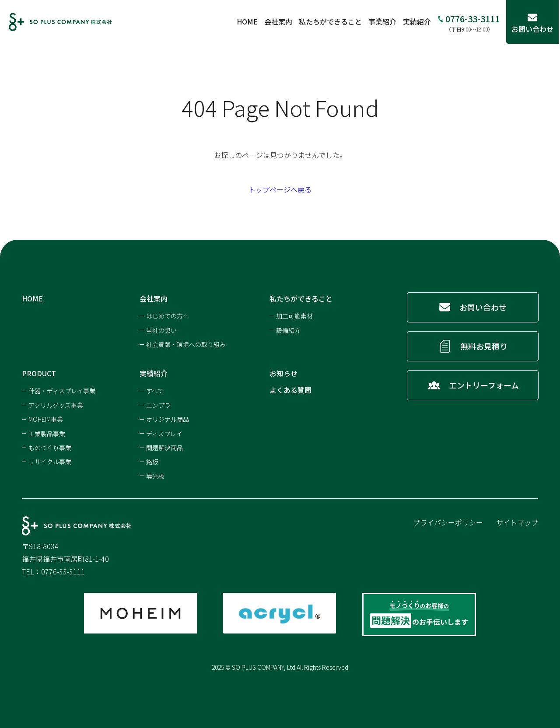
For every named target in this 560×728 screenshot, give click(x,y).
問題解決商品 (164, 448)
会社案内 (280, 21)
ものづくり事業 (50, 448)
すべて (155, 391)
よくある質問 (290, 390)
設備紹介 (288, 330)
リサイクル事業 (50, 462)
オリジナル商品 (168, 419)
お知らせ (283, 373)
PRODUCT (39, 373)
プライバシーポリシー (448, 522)
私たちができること (332, 21)
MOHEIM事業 (46, 419)
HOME (248, 21)
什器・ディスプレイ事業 (62, 391)
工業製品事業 (47, 434)
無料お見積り (484, 346)
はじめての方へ (168, 316)
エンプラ (158, 405)
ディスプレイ (164, 434)
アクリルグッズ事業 (56, 405)
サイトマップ (517, 522)
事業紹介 (384, 21)
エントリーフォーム (484, 385)
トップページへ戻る (280, 189)
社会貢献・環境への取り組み (186, 344)
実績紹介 (418, 21)
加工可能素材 (294, 316)
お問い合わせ (483, 307)
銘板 (152, 462)
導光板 (155, 476)
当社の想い (161, 330)
